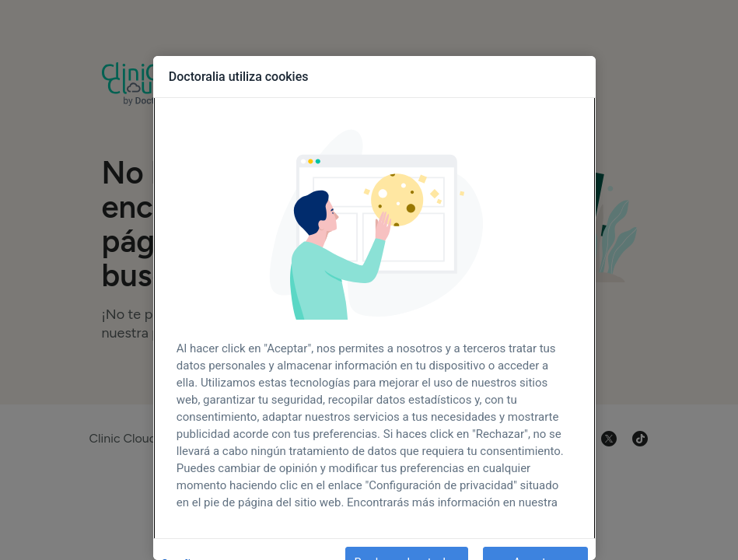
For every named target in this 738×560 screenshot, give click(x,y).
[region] (374, 308)
